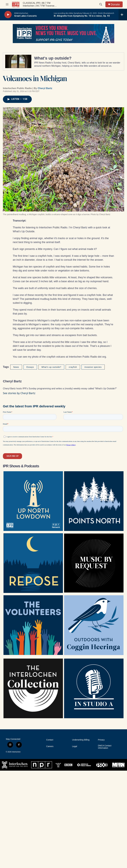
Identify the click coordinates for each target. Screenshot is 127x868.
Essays (30, 367)
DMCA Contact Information (105, 747)
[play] (8, 15)
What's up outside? (53, 58)
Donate (115, 4)
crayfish (73, 367)
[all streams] (123, 15)
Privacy (101, 740)
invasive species (93, 367)
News (16, 367)
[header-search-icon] (101, 4)
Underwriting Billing (81, 740)
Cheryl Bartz (45, 88)
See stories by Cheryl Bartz (19, 393)
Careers (50, 746)
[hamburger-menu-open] (7, 4)
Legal (75, 746)
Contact (50, 740)
